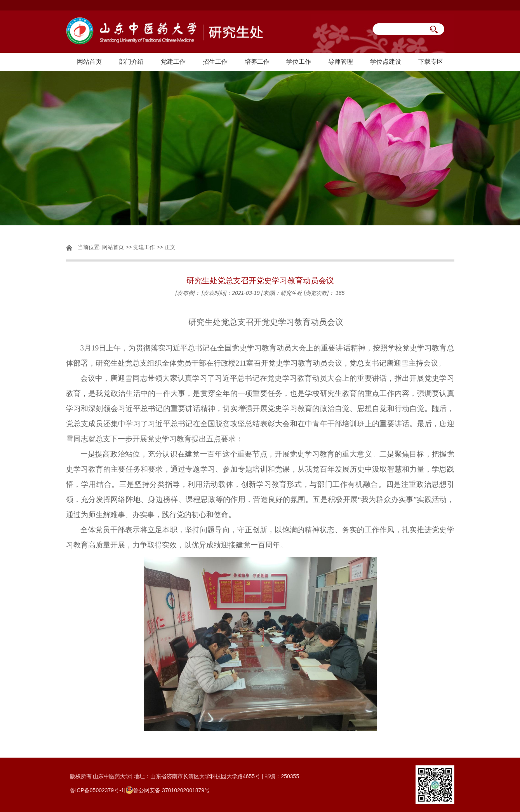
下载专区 (431, 62)
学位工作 (299, 62)
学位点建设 (386, 62)
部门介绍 (131, 62)
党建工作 (173, 62)
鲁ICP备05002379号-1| (98, 790)
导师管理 (341, 62)
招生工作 (215, 62)
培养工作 (257, 62)
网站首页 (89, 62)
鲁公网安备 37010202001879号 (171, 790)
